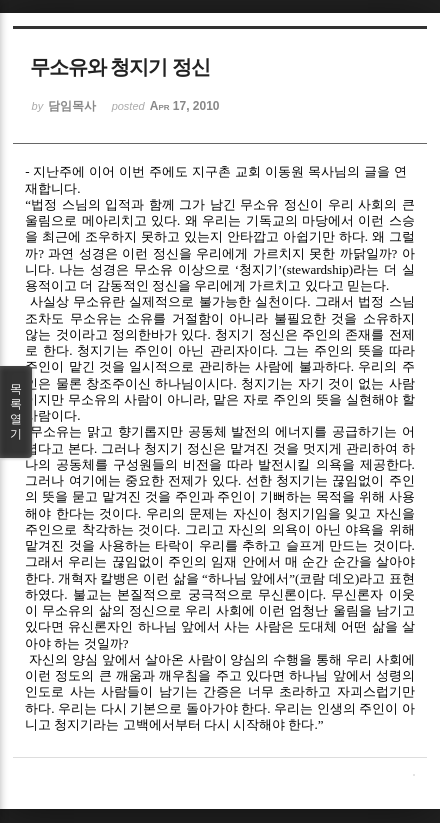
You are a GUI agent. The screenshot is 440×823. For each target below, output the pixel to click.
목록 (16, 412)
